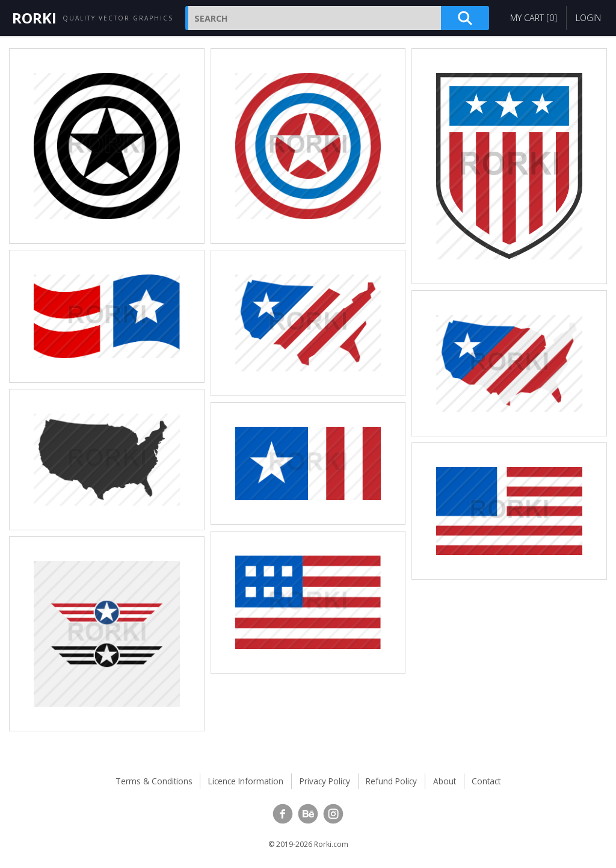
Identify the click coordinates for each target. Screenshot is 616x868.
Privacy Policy (325, 781)
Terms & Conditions (154, 781)
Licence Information (246, 781)
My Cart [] (534, 18)
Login (588, 18)
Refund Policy (391, 781)
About (445, 781)
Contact (486, 781)
